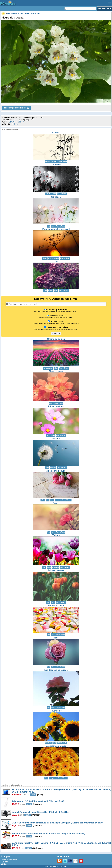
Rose (56, 638)
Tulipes (56, 535)
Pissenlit (56, 439)
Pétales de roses (56, 606)
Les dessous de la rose (56, 670)
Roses (56, 503)
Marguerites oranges (56, 746)
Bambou (56, 132)
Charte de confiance (9, 860)
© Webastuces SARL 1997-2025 (56, 867)
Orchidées (56, 165)
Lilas (56, 261)
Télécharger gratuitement (16, 108)
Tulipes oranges (56, 570)
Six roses (56, 197)
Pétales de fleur (56, 406)
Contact (4, 864)
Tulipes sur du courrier (56, 471)
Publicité (4, 862)
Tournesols (56, 711)
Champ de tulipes (56, 339)
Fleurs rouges (56, 371)
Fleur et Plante (62, 162)
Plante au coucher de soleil (56, 229)
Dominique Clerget (16, 122)
